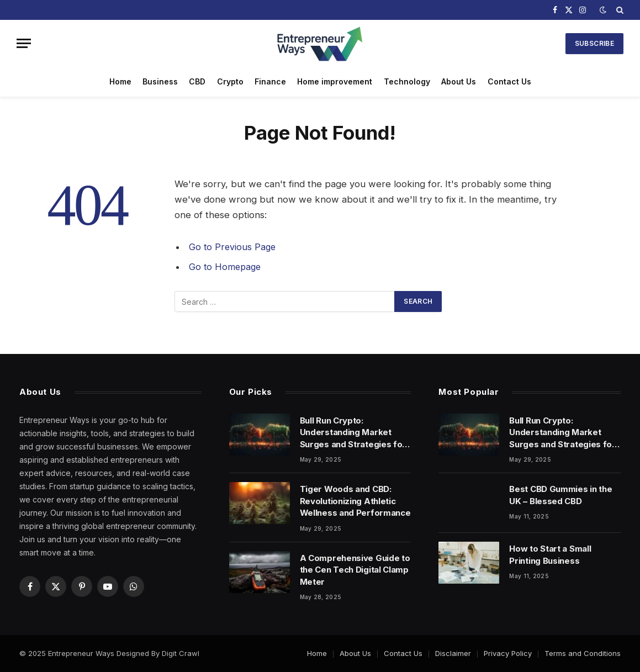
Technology (407, 81)
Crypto (230, 81)
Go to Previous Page (233, 247)
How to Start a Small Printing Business (550, 554)
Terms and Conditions (583, 653)
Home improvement (335, 81)
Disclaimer (453, 653)
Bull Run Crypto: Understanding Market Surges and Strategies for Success (353, 433)
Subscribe (594, 43)
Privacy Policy (508, 653)
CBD (197, 81)
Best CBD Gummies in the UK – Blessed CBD (560, 495)
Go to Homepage (226, 267)
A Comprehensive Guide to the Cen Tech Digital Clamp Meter (355, 570)
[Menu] (24, 43)
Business (160, 81)
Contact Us (509, 81)
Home (120, 81)
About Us (459, 81)
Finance (270, 81)
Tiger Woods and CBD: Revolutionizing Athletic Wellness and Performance (355, 501)
